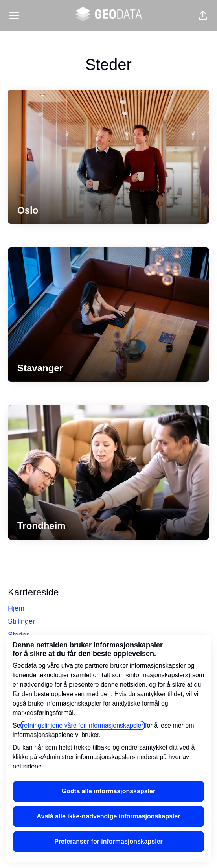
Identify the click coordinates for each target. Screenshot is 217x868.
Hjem (16, 608)
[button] (203, 16)
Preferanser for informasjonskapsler (108, 841)
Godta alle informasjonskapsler (108, 791)
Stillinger (21, 621)
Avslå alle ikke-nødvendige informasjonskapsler (109, 816)
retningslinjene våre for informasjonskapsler (83, 725)
